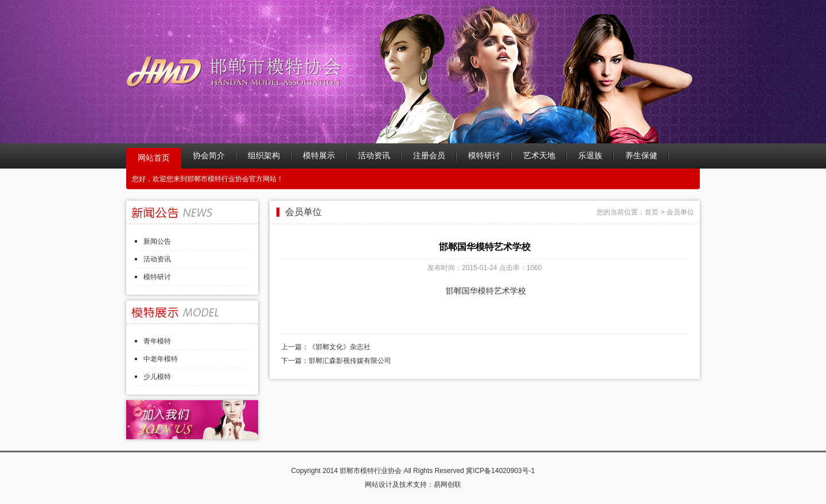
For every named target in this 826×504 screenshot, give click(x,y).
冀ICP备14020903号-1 (500, 471)
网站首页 (154, 158)
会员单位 (680, 212)
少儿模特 (157, 377)
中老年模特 (161, 359)
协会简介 (209, 156)
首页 (652, 212)
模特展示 (319, 156)
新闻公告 (157, 241)
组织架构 (264, 156)
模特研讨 (484, 156)
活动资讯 (374, 156)
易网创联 (447, 485)
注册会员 (429, 156)
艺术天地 (539, 156)
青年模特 (157, 341)
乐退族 (590, 156)
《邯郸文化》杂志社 (340, 347)
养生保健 (641, 156)
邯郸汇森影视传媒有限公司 (350, 361)
